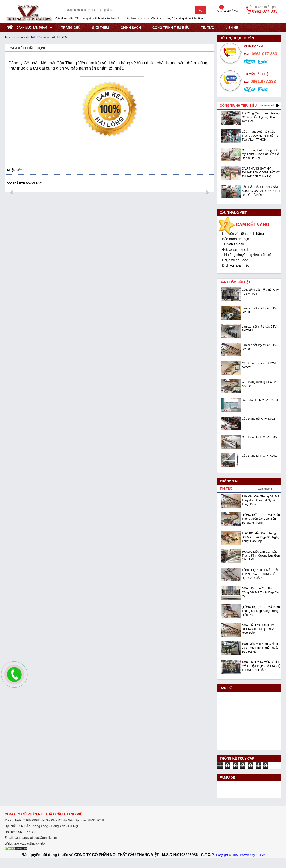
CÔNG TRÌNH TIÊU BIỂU (171, 28)
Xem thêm (264, 106)
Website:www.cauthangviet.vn (26, 843)
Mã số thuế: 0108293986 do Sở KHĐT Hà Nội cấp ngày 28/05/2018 (54, 820)
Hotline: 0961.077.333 (20, 832)
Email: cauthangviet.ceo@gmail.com (31, 838)
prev (12, 192)
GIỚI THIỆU (101, 28)
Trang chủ (11, 37)
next (207, 192)
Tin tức (207, 28)
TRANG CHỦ (71, 28)
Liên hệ (232, 28)
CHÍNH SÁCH (131, 28)
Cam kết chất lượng (31, 37)
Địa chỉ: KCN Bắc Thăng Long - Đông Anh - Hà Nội (41, 826)
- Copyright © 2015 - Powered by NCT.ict (240, 855)
